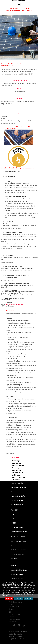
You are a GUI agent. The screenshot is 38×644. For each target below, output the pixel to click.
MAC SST (14, 510)
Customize (19, 598)
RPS (13, 519)
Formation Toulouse (17, 579)
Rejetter (9, 598)
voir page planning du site (14, 304)
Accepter (29, 598)
